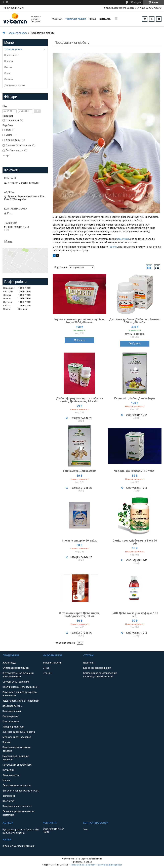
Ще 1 (8, 155)
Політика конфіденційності (110, 865)
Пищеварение (10, 716)
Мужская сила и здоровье (17, 737)
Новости (9, 61)
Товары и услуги (76, 19)
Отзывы (9, 79)
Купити (81, 340)
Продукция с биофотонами (17, 765)
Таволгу (113, 247)
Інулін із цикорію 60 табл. (79, 541)
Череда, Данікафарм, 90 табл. (135, 471)
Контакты (105, 19)
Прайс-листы (11, 55)
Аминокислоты (11, 775)
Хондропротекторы (13, 727)
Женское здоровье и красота (19, 732)
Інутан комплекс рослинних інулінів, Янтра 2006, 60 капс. (79, 321)
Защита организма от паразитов (21, 701)
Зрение (7, 742)
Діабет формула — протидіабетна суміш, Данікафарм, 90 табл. (79, 400)
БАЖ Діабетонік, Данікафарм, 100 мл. (135, 615)
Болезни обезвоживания (97, 668)
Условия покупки (52, 663)
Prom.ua (98, 859)
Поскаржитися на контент (83, 865)
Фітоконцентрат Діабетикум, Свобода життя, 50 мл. (79, 615)
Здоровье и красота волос (17, 806)
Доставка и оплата (15, 85)
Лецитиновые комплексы (17, 785)
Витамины (8, 770)
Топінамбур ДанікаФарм (79, 471)
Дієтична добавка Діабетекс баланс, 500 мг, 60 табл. (135, 321)
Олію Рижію (123, 239)
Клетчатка (8, 801)
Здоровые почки (12, 711)
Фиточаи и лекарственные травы (21, 791)
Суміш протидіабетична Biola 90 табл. (135, 542)
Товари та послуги (17, 33)
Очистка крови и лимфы (16, 668)
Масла (6, 780)
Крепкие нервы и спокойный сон (20, 687)
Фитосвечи (9, 796)
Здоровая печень (12, 706)
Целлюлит (89, 663)
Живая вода (9, 663)
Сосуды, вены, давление (16, 682)
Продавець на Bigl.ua (82, 862)
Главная (57, 19)
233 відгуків (135, 2)
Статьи (8, 67)
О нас (93, 19)
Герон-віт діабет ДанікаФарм (135, 398)
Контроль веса (11, 721)
